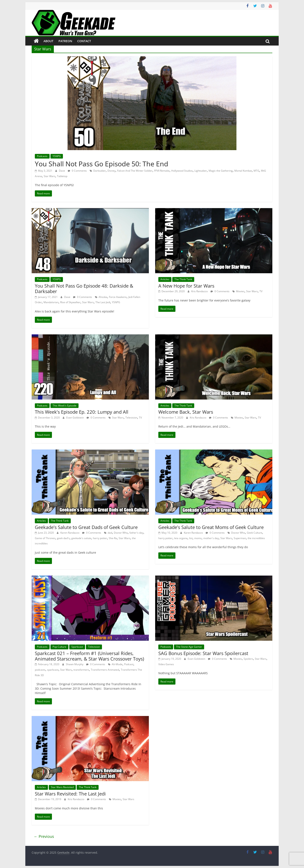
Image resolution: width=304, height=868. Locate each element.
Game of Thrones (45, 538)
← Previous (44, 836)
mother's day (211, 538)
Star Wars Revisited (62, 787)
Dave (62, 171)
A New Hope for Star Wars (186, 286)
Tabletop (62, 176)
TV (261, 291)
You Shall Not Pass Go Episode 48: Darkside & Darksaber (84, 288)
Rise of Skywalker (70, 302)
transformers (81, 670)
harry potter (100, 538)
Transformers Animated (105, 670)
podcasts (40, 670)
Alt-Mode (117, 664)
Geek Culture (254, 533)
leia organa (181, 538)
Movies (240, 291)
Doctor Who (121, 533)
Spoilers (248, 659)
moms (198, 538)
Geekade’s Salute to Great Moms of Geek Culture (211, 527)
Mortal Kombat (243, 171)
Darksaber (100, 171)
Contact (84, 41)
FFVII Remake (162, 171)
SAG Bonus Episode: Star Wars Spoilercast (203, 653)
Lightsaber (201, 171)
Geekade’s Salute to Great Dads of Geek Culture (86, 527)
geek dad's (63, 538)
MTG (256, 171)
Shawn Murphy (75, 664)
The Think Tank (183, 279)
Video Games (166, 664)
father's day (136, 533)
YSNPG (57, 156)
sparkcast (53, 670)
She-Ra (113, 538)
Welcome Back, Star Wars (186, 412)
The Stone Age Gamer (189, 647)
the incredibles (256, 538)
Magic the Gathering (221, 171)
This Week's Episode (64, 406)
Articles (165, 279)
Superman (240, 538)
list (191, 538)
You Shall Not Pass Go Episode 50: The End (102, 164)
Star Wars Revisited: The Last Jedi (70, 794)
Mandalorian (51, 302)
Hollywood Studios (182, 171)
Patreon (65, 41)
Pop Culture (59, 647)
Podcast (129, 664)
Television (131, 418)
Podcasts (42, 156)
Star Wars (50, 176)
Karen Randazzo (70, 533)
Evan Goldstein (75, 418)
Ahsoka (103, 297)
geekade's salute (81, 538)
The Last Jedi (103, 302)
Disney (111, 171)
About (48, 41)
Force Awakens (118, 297)
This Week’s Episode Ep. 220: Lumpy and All (82, 412)
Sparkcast (77, 647)
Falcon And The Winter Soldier (135, 171)
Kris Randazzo (200, 291)
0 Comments (77, 171)
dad (110, 533)
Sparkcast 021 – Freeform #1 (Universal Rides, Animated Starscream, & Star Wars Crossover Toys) (89, 656)
